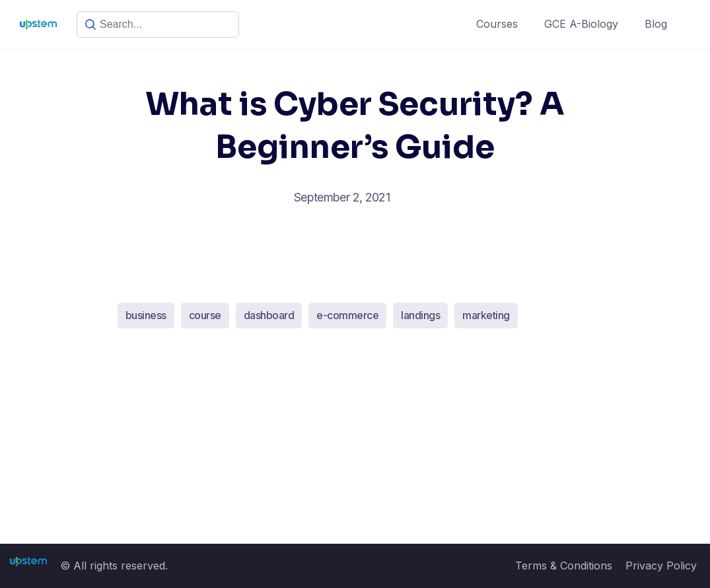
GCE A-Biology (581, 24)
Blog (656, 24)
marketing (486, 315)
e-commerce (347, 315)
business (146, 315)
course (205, 315)
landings (420, 315)
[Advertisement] (355, 446)
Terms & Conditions (564, 566)
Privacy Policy (661, 566)
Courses (497, 24)
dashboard (269, 315)
